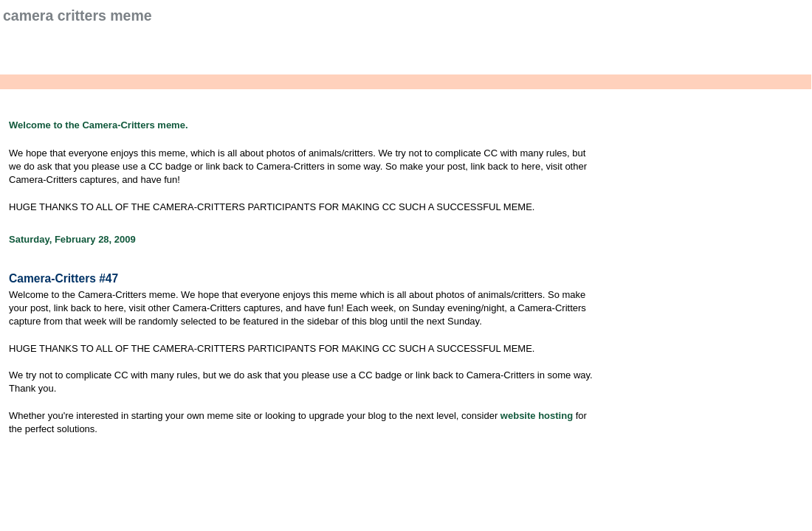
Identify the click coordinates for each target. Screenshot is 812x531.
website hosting (537, 416)
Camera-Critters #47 (63, 278)
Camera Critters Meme (78, 15)
